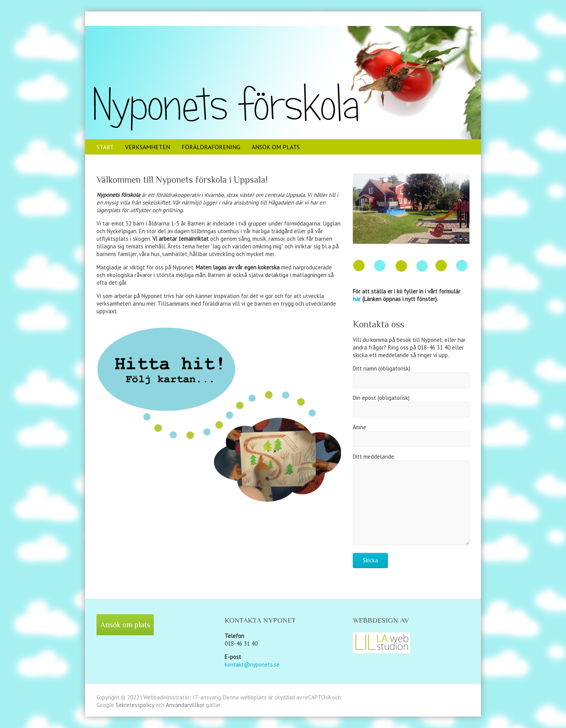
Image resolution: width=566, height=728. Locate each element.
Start (105, 147)
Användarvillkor (186, 705)
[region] (411, 209)
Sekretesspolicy (136, 705)
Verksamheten (148, 147)
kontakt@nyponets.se (252, 664)
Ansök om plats (276, 147)
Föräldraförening (211, 147)
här (357, 299)
